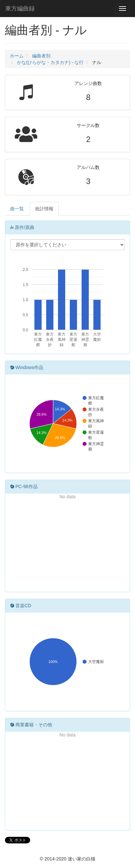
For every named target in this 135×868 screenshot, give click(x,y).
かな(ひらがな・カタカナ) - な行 (50, 62)
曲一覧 (17, 209)
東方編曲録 (20, 9)
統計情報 (44, 209)
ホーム (17, 56)
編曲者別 (41, 56)
